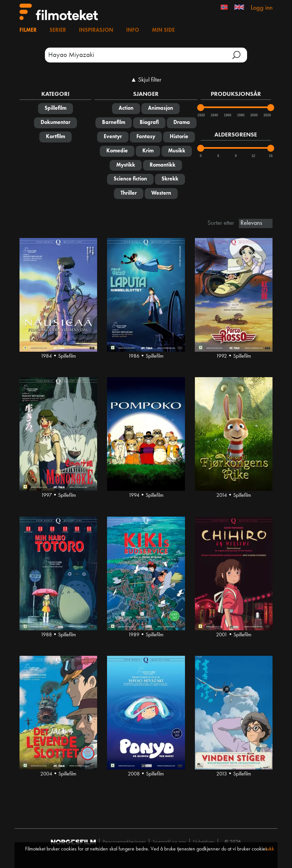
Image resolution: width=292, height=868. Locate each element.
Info (133, 30)
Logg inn (262, 8)
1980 (240, 115)
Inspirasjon (96, 30)
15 (271, 156)
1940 (214, 115)
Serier (58, 30)
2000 (254, 115)
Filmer (28, 30)
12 (253, 156)
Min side (163, 30)
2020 (267, 115)
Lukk (270, 849)
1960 (227, 115)
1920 (201, 115)
